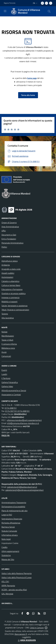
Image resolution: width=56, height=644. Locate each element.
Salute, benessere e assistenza (14, 306)
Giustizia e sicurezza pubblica (14, 293)
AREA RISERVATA (27, 640)
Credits (4, 547)
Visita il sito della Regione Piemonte (17, 573)
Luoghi (4, 374)
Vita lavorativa (8, 318)
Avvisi (4, 352)
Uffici (4, 231)
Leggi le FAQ (7, 515)
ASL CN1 (5, 582)
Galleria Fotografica (10, 382)
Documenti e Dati (9, 235)
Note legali (6, 539)
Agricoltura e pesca (10, 261)
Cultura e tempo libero (11, 285)
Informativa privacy (10, 535)
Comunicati (6, 356)
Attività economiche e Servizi (14, 390)
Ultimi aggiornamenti (10, 551)
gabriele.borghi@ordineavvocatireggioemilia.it (25, 490)
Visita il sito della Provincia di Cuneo (17, 577)
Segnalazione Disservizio (12, 519)
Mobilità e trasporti (9, 302)
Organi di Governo (9, 223)
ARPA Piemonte (8, 586)
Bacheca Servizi (8, 527)
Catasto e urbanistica (10, 281)
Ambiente (6, 265)
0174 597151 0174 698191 (17, 411)
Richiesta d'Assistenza (11, 523)
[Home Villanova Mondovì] (27, 11)
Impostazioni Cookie (10, 543)
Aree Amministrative (10, 227)
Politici (4, 247)
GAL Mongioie (7, 594)
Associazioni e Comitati (11, 395)
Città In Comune (37, 628)
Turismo (5, 314)
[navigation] (5, 11)
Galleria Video (7, 386)
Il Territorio (6, 378)
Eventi (4, 370)
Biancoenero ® (21, 634)
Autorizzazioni (7, 277)
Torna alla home (28, 95)
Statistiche (6, 555)
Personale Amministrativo (12, 243)
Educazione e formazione (12, 289)
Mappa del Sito (8, 559)
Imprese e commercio (10, 297)
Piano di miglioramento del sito (14, 511)
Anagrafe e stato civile (11, 269)
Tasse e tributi (7, 340)
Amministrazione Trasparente (14, 502)
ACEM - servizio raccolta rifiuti (14, 590)
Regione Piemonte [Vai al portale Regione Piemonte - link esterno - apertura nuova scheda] (10, 3)
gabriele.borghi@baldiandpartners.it (22, 487)
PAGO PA (6, 435)
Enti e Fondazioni (9, 239)
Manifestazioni (8, 336)
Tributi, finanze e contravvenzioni (15, 310)
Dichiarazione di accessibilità (13, 507)
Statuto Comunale (9, 531)
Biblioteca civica (8, 348)
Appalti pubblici (8, 273)
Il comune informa (9, 344)
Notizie (4, 332)
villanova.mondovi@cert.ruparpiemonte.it (24, 420)
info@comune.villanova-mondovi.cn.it (23, 423)
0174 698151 (11, 408)
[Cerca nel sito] (49, 11)
